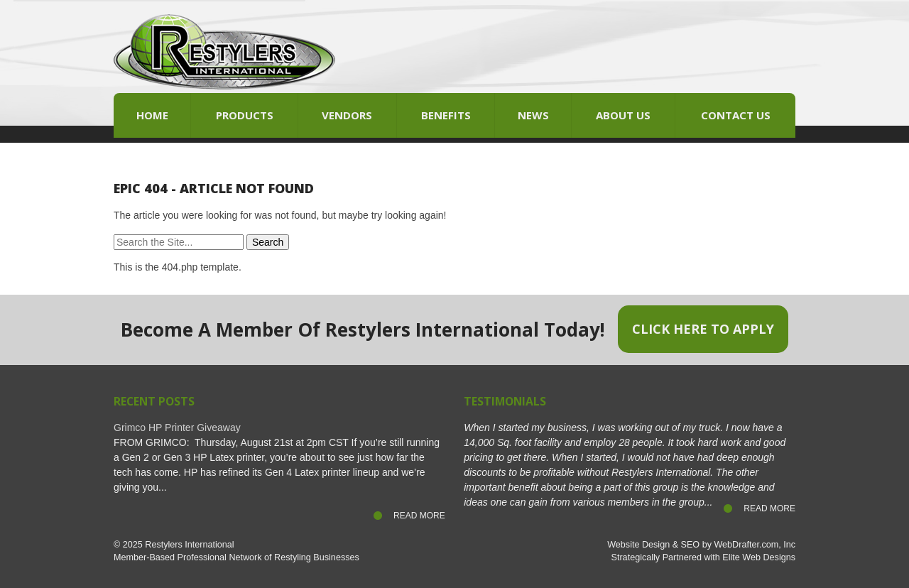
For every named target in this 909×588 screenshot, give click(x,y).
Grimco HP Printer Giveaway (177, 428)
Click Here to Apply (703, 329)
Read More (419, 516)
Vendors (347, 115)
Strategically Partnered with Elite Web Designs (703, 557)
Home (152, 115)
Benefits (446, 115)
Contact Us (736, 115)
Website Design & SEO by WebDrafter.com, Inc (701, 545)
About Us (623, 115)
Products (245, 115)
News (533, 115)
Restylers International (189, 545)
